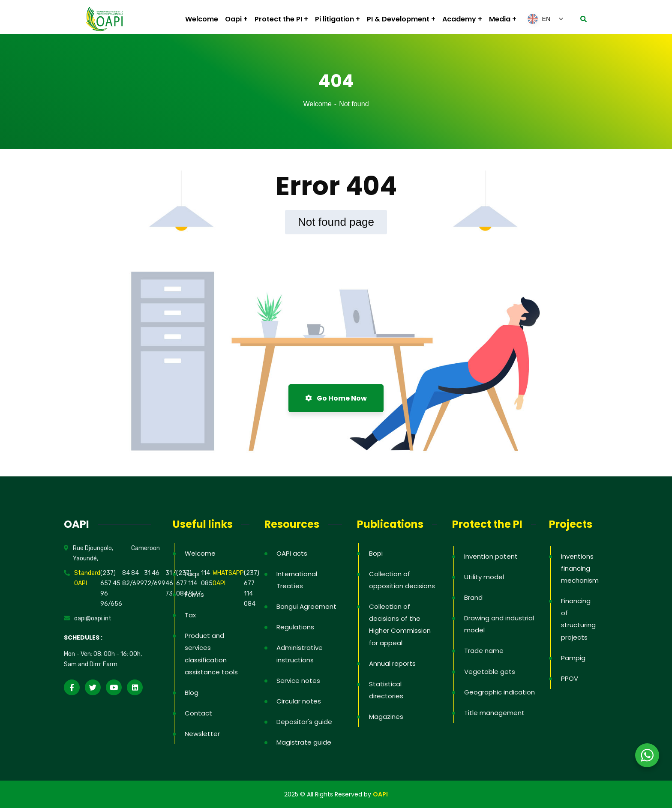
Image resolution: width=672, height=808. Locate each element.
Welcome (317, 104)
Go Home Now (336, 398)
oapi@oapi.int (93, 618)
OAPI (380, 794)
